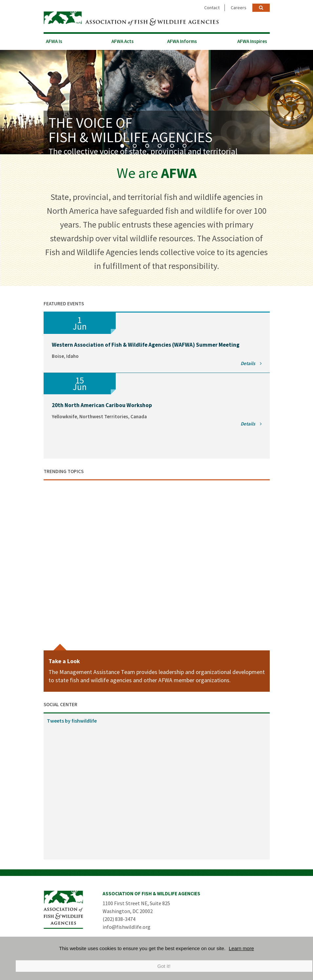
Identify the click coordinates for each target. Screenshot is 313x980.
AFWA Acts (123, 41)
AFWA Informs (182, 41)
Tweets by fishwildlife (72, 720)
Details (251, 363)
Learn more (241, 948)
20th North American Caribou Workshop (102, 405)
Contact (212, 8)
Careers (239, 8)
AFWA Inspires (252, 41)
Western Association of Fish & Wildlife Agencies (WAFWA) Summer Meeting (146, 344)
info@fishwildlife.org (127, 926)
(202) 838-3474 (119, 919)
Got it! (164, 966)
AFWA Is (54, 41)
